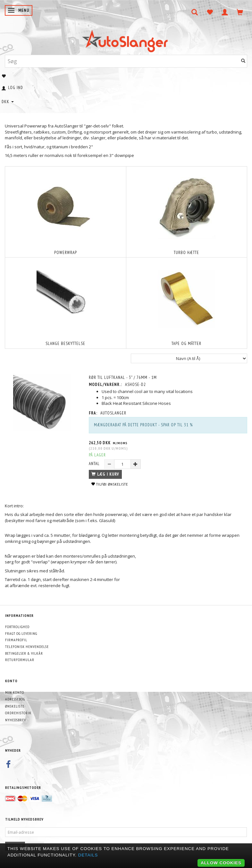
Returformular (20, 660)
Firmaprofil (16, 640)
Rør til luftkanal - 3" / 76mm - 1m (123, 377)
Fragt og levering (21, 633)
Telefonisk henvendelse (27, 647)
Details (88, 855)
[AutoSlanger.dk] (126, 40)
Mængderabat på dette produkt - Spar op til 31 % (143, 425)
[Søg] (243, 61)
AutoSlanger (113, 413)
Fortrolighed (17, 627)
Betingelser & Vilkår (24, 653)
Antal (95, 464)
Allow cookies (221, 863)
